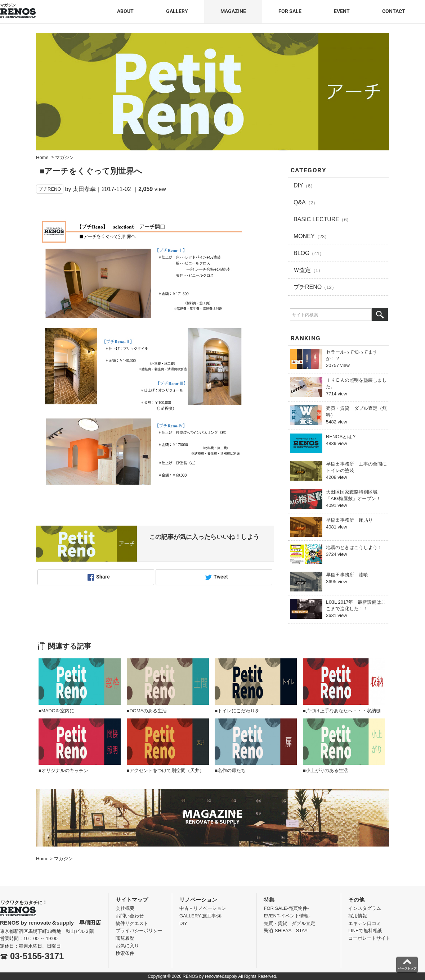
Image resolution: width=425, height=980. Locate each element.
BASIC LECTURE (322, 219)
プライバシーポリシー (139, 931)
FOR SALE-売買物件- (286, 908)
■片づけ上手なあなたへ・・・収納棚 (342, 711)
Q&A (306, 202)
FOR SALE (290, 11)
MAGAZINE (233, 11)
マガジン (63, 859)
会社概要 (125, 908)
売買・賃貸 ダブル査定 (289, 923)
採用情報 (358, 916)
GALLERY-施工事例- (201, 916)
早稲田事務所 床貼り (349, 520)
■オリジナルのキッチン (63, 770)
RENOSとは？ (341, 437)
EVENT (342, 11)
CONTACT (394, 11)
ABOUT (125, 11)
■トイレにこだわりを (237, 711)
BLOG (309, 253)
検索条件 (125, 953)
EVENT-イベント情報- (287, 916)
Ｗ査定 (308, 270)
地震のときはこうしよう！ (354, 547)
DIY (304, 185)
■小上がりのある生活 (325, 770)
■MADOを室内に (56, 711)
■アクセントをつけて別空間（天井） (166, 770)
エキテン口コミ (365, 923)
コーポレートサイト (369, 938)
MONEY (311, 236)
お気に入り (127, 946)
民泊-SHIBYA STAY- (286, 931)
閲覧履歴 (125, 938)
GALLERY (177, 11)
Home (42, 859)
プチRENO (50, 189)
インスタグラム (365, 908)
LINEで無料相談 (365, 931)
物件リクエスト (132, 923)
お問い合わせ (130, 916)
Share (103, 577)
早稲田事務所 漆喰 (347, 575)
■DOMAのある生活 (147, 711)
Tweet (221, 577)
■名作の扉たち (230, 770)
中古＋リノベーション (203, 908)
